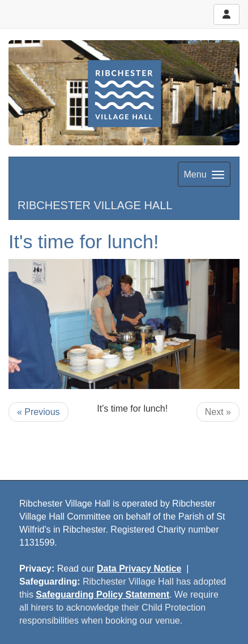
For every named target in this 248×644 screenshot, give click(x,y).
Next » (218, 412)
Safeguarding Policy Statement (102, 595)
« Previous (39, 412)
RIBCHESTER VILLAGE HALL (95, 205)
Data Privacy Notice (139, 569)
